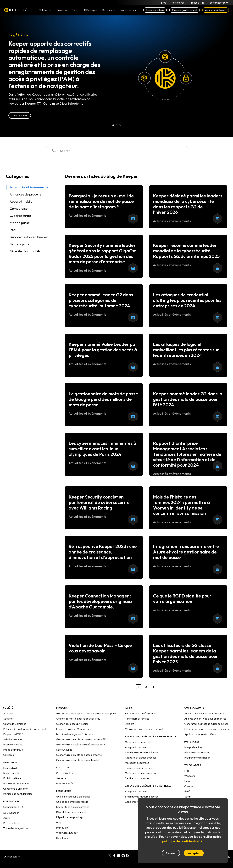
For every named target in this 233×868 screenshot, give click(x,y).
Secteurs (61, 778)
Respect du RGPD (13, 734)
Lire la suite (20, 115)
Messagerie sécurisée (137, 763)
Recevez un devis (155, 10)
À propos (8, 713)
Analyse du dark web (136, 747)
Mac (187, 771)
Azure (7, 818)
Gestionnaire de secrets (138, 742)
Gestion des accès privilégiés (72, 724)
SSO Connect (12, 813)
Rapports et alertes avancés (141, 758)
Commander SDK (13, 807)
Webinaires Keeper (67, 833)
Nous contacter (12, 773)
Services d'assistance (137, 778)
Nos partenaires (193, 747)
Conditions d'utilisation (16, 789)
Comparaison (20, 209)
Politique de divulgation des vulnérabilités (26, 729)
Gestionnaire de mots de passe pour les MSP (81, 739)
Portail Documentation (16, 783)
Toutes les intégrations (16, 828)
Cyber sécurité (20, 216)
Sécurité (8, 719)
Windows (190, 776)
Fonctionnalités (65, 783)
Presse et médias (13, 744)
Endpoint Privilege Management (74, 729)
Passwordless (11, 823)
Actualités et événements (29, 187)
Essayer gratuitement (185, 10)
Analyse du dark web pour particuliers (205, 713)
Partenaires (178, 3)
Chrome (189, 786)
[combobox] (116, 151)
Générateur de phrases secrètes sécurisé (207, 729)
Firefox (188, 791)
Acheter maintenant (216, 10)
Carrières (8, 755)
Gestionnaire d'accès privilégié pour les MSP (81, 744)
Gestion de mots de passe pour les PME (78, 719)
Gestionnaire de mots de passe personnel (79, 755)
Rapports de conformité (138, 768)
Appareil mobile (21, 201)
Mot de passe (20, 223)
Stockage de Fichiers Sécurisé (142, 752)
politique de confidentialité (182, 841)
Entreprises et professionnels (141, 713)
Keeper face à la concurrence (73, 807)
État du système (12, 778)
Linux (187, 781)
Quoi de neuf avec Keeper (29, 237)
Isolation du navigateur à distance (75, 734)
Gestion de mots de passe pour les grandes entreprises (87, 713)
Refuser (171, 853)
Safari (188, 797)
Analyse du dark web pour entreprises (205, 719)
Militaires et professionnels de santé (145, 729)
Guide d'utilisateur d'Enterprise (73, 797)
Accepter (194, 853)
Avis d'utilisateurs (13, 739)
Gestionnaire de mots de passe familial (78, 760)
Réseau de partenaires (197, 752)
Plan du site (62, 828)
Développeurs (64, 838)
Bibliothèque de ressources (71, 812)
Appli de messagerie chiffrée (200, 734)
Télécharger (90, 10)
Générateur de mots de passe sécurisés (206, 724)
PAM (13, 230)
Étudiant (130, 724)
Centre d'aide (11, 768)
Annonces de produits (25, 194)
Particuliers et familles (137, 719)
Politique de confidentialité (18, 794)
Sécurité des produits (25, 251)
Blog (164, 3)
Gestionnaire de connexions (140, 773)
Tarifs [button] (75, 10)
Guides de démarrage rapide (72, 802)
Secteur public (20, 244)
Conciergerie (132, 802)
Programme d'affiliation (197, 758)
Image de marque (13, 750)
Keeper (15, 10)
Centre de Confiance (15, 724)
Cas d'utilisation (65, 773)
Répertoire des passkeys (70, 817)
